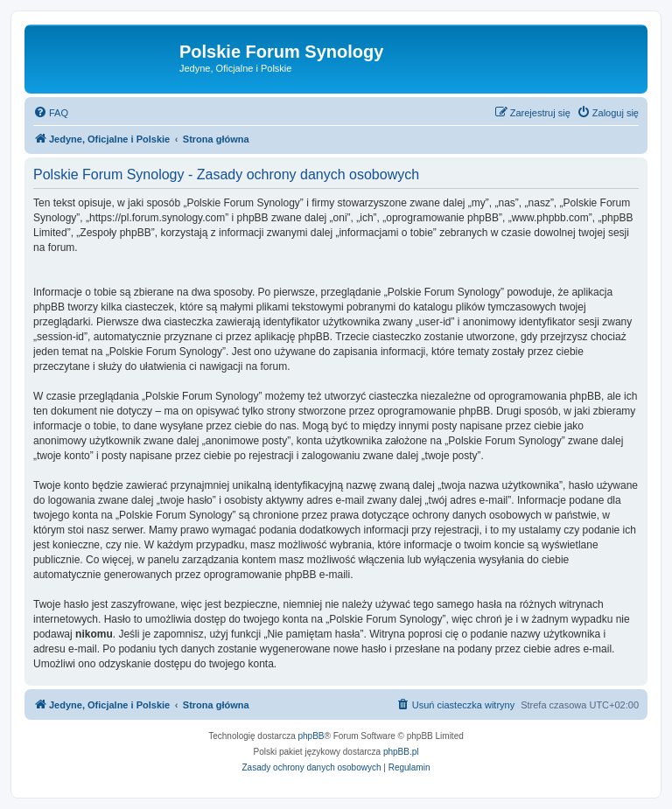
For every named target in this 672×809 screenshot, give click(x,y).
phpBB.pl (401, 752)
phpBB (311, 736)
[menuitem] (51, 113)
